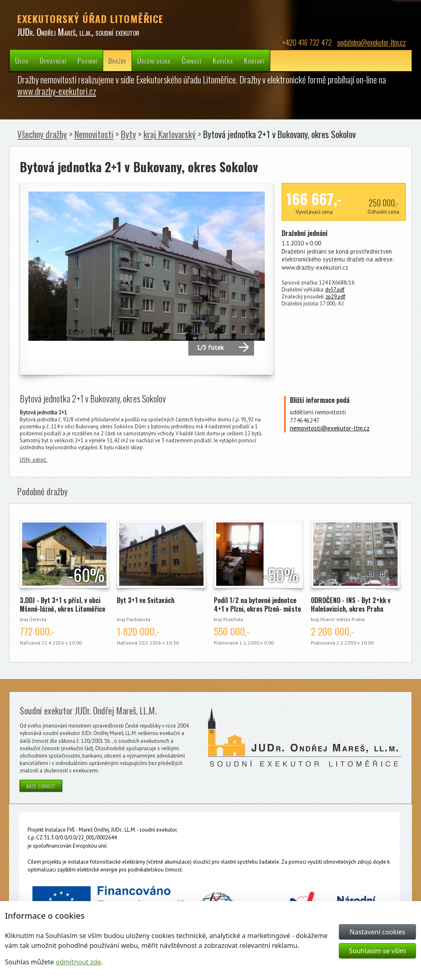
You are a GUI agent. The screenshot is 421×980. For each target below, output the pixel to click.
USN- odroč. (34, 460)
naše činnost (41, 786)
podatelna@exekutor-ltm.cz (372, 42)
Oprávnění (53, 61)
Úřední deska (154, 61)
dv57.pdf (335, 290)
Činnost (192, 61)
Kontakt (255, 61)
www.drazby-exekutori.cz (57, 91)
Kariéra (223, 61)
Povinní (88, 61)
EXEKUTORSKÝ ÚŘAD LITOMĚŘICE (90, 18)
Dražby (117, 61)
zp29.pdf (335, 297)
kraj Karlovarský (170, 134)
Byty (128, 134)
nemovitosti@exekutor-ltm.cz (330, 428)
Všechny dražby (42, 134)
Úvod (22, 61)
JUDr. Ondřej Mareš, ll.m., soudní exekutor (78, 32)
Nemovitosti (94, 134)
